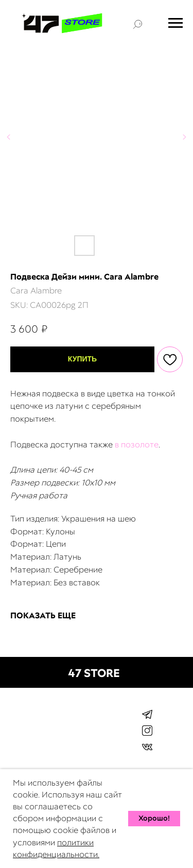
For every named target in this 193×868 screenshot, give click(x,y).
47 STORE (94, 673)
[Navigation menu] (176, 23)
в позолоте (137, 445)
